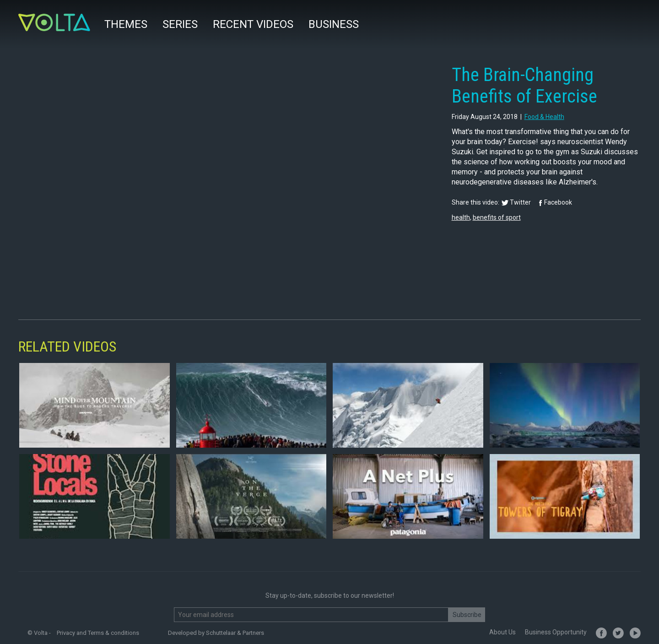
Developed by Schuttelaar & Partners (216, 633)
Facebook (558, 202)
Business (334, 24)
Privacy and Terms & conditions (98, 633)
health (461, 217)
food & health (544, 117)
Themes (126, 24)
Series (180, 24)
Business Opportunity (556, 632)
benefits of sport (497, 217)
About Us (502, 632)
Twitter (520, 202)
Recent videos (253, 24)
